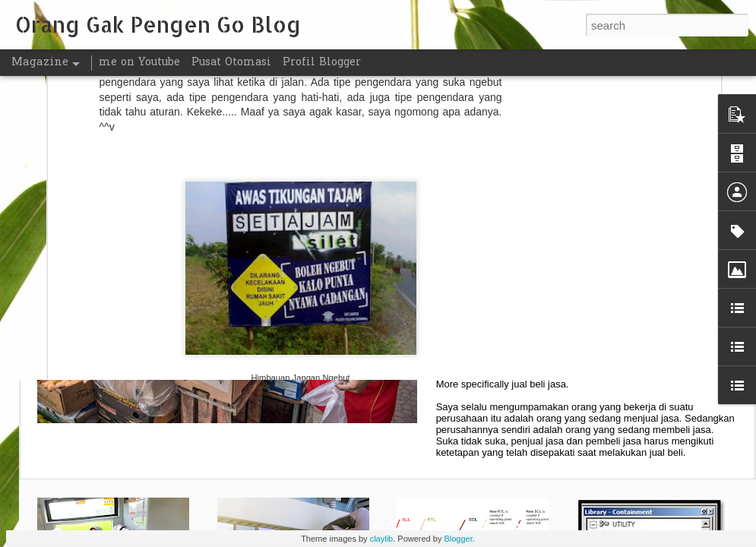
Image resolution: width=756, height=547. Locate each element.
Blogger (458, 539)
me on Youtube (139, 63)
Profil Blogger (322, 63)
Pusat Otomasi (231, 63)
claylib (382, 539)
